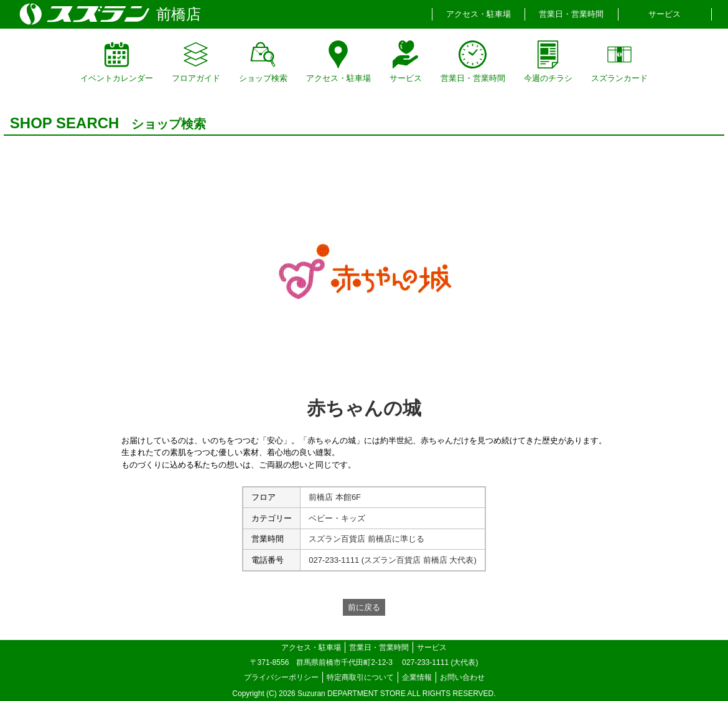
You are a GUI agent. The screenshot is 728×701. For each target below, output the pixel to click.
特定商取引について (360, 677)
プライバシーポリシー (281, 677)
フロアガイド (196, 62)
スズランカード (619, 62)
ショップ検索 (263, 62)
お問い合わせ (462, 677)
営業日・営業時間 (571, 14)
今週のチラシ (548, 62)
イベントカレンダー (117, 62)
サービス (665, 14)
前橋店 (179, 14)
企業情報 (417, 677)
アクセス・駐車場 (478, 14)
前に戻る (364, 607)
